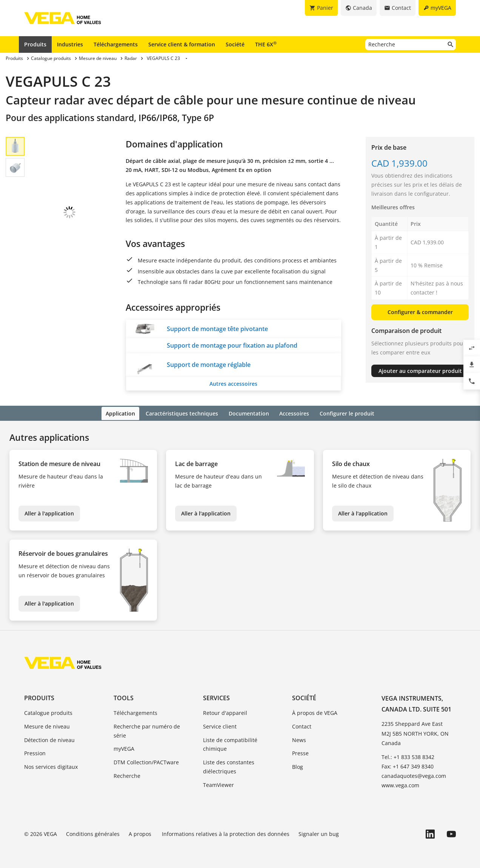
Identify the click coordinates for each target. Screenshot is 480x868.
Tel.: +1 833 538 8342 (408, 756)
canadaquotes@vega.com (414, 775)
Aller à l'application (49, 513)
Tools (124, 697)
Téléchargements (116, 44)
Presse (300, 752)
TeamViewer (218, 784)
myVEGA (124, 748)
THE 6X (266, 44)
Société (235, 44)
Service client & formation (182, 44)
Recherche (127, 775)
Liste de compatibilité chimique (230, 743)
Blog (298, 766)
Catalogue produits (48, 712)
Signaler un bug (319, 833)
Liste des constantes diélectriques (229, 766)
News (299, 739)
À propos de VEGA (315, 712)
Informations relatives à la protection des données (226, 833)
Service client (220, 725)
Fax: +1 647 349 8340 (408, 766)
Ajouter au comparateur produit (420, 371)
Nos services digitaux (51, 766)
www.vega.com (400, 784)
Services (216, 697)
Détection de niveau (49, 739)
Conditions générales (93, 833)
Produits (35, 44)
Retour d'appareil (225, 712)
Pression (35, 752)
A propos (141, 833)
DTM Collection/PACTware (146, 761)
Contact (302, 725)
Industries (70, 44)
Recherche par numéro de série (147, 730)
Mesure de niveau (47, 725)
